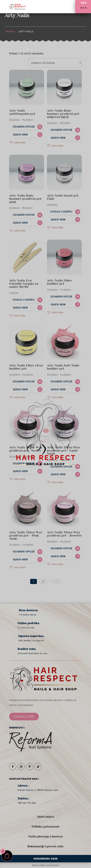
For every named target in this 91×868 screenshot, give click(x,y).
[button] (83, 7)
